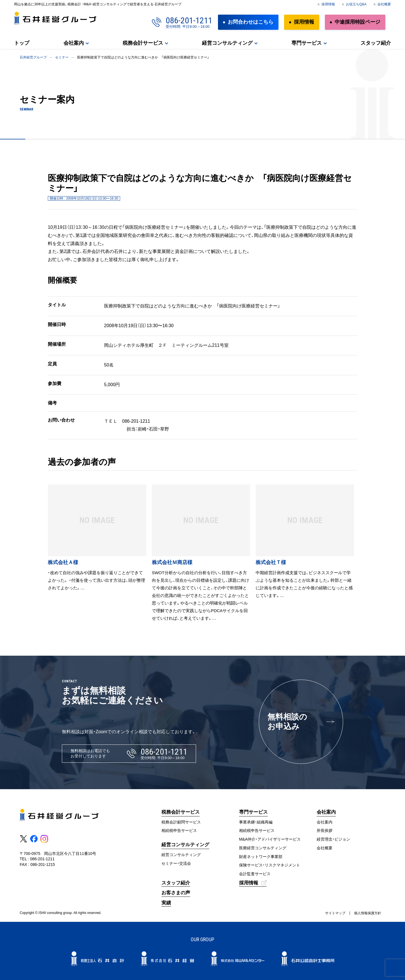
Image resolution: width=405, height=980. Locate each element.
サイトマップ (335, 913)
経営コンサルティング (227, 43)
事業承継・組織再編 (256, 822)
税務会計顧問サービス (181, 822)
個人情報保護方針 (368, 913)
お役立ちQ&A (356, 4)
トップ (22, 43)
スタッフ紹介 (376, 43)
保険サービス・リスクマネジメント (270, 865)
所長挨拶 (325, 830)
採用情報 (328, 4)
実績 (166, 903)
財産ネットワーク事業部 (261, 857)
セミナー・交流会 (176, 863)
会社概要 (384, 4)
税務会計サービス (143, 43)
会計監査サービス (255, 874)
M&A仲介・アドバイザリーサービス (270, 839)
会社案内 (74, 43)
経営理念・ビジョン (333, 839)
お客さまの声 (176, 893)
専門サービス (307, 43)
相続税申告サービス (179, 830)
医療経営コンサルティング (263, 848)
